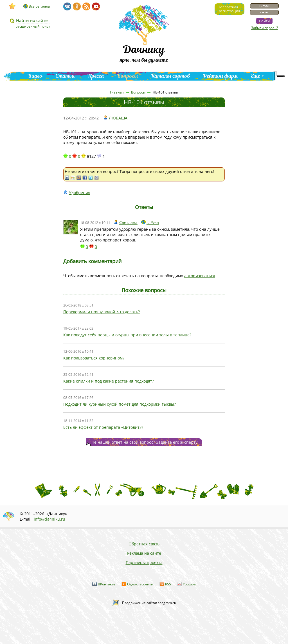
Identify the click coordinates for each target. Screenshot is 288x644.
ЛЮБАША (118, 118)
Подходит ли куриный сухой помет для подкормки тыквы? (120, 404)
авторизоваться (200, 276)
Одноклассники (140, 584)
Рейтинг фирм (220, 76)
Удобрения (80, 193)
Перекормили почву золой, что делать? (102, 312)
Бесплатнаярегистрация (229, 9)
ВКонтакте (107, 584)
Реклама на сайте (144, 553)
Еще (256, 76)
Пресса (96, 76)
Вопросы (128, 76)
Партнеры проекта (144, 562)
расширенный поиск (33, 26)
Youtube (189, 584)
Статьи (65, 76)
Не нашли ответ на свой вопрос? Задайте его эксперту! (145, 442)
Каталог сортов (171, 76)
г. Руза (153, 222)
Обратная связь (144, 544)
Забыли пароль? (265, 28)
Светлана (128, 222)
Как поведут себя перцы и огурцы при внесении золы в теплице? (127, 335)
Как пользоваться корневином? (94, 358)
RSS (168, 584)
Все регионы (39, 6)
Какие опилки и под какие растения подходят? (109, 381)
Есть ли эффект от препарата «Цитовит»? (103, 427)
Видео (35, 76)
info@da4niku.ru (49, 519)
